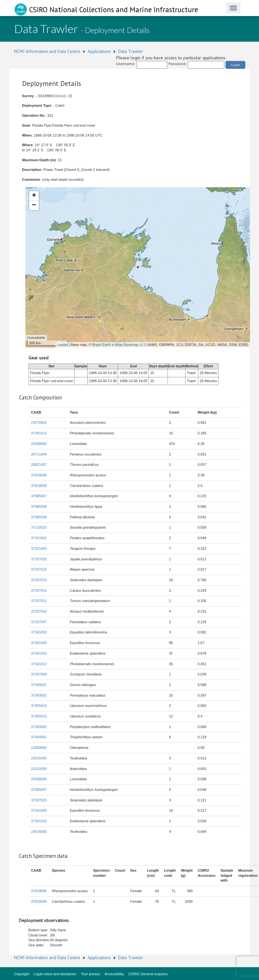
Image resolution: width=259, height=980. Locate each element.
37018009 (39, 486)
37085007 (39, 496)
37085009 (39, 517)
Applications (99, 51)
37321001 (39, 538)
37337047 (39, 622)
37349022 (39, 685)
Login (235, 65)
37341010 (39, 653)
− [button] (34, 205)
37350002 (39, 695)
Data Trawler (131, 51)
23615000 (39, 758)
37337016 (39, 591)
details (62, 96)
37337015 (39, 580)
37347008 (39, 674)
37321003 (39, 549)
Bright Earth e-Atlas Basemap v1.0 (119, 345)
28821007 (39, 465)
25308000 (39, 444)
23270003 (39, 423)
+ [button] (34, 196)
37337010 (39, 569)
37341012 (39, 433)
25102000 (39, 769)
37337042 (39, 611)
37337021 (39, 601)
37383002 (39, 727)
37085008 (39, 507)
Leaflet (62, 345)
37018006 (39, 475)
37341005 (39, 643)
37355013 (39, 716)
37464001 (39, 737)
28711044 (39, 454)
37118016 (39, 527)
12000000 (39, 748)
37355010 (39, 706)
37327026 (39, 559)
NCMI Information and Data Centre (47, 51)
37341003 (39, 632)
